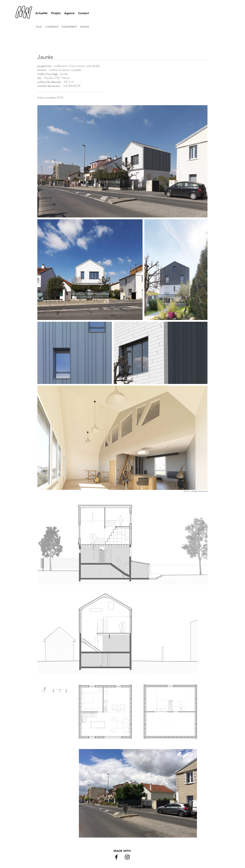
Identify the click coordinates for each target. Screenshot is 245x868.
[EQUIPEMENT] (69, 27)
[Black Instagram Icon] (127, 857)
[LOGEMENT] (52, 27)
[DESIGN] (85, 27)
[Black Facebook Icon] (116, 857)
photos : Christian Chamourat (196, 491)
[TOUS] (39, 27)
